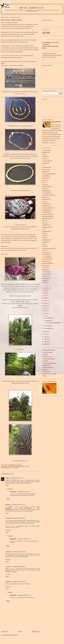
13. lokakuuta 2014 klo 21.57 (24, 492)
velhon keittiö (46, 272)
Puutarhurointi (6, 468)
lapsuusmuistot (46, 193)
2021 (46, 301)
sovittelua (45, 242)
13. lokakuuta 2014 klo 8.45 (18, 518)
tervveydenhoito (46, 257)
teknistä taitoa (46, 253)
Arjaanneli (45, 355)
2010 (46, 339)
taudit (44, 250)
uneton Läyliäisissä (47, 263)
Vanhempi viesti (36, 632)
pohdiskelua (45, 225)
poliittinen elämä (46, 227)
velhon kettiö (46, 274)
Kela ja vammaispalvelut (48, 174)
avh (43, 155)
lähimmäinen (46, 199)
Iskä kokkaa (45, 361)
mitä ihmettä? (32, 8)
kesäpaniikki (45, 176)
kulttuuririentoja (46, 187)
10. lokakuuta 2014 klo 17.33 (18, 505)
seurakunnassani (32, 237)
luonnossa (45, 197)
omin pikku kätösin (47, 216)
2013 (46, 332)
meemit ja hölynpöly (47, 208)
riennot (44, 233)
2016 (46, 313)
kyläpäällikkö (46, 191)
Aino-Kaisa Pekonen (47, 352)
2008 (46, 344)
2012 (46, 334)
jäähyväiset (45, 172)
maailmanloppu (46, 206)
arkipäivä (11, 466)
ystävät (44, 283)
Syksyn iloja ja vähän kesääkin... (53, 323)
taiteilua (44, 246)
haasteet (44, 159)
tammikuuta (49, 328)
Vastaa (7, 485)
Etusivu (20, 632)
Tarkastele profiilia (49, 143)
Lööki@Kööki (46, 365)
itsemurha (45, 163)
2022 (46, 298)
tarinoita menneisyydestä (48, 248)
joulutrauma (45, 169)
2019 (46, 306)
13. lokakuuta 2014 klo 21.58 (24, 539)
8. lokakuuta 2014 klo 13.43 (16, 478)
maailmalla (45, 204)
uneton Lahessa (46, 261)
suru (43, 244)
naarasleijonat (46, 212)
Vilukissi (45, 376)
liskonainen (13, 492)
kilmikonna (45, 178)
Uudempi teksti (5, 632)
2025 (46, 290)
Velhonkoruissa (30, 56)
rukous (44, 236)
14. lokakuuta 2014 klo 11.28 (18, 582)
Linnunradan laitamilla (48, 195)
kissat (44, 180)
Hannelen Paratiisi (47, 357)
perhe (44, 221)
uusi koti (44, 268)
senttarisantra (46, 240)
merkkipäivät (46, 210)
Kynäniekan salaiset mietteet (49, 363)
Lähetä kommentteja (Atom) (11, 635)
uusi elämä (45, 265)
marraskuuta (49, 318)
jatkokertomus (46, 167)
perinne (44, 223)
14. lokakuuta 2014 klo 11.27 (18, 567)
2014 (46, 316)
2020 (46, 303)
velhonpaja (15, 468)
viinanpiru (45, 280)
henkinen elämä (20, 466)
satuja (44, 238)
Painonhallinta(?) (47, 219)
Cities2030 (45, 157)
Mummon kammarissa (48, 367)
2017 (46, 311)
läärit (44, 201)
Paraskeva (45, 369)
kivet (44, 182)
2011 (46, 337)
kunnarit (44, 189)
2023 (46, 296)
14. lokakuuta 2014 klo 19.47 (24, 595)
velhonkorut (45, 276)
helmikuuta (49, 326)
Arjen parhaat (46, 150)
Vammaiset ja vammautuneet (49, 374)
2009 (46, 342)
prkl (43, 229)
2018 (46, 308)
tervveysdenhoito (47, 259)
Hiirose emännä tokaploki (49, 359)
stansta (7, 478)
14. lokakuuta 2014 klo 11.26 (18, 552)
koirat (27, 466)
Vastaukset (10, 489)
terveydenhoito (46, 255)
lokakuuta (48, 321)
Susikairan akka (46, 372)
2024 (46, 293)
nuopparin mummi (47, 214)
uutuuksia (45, 270)
